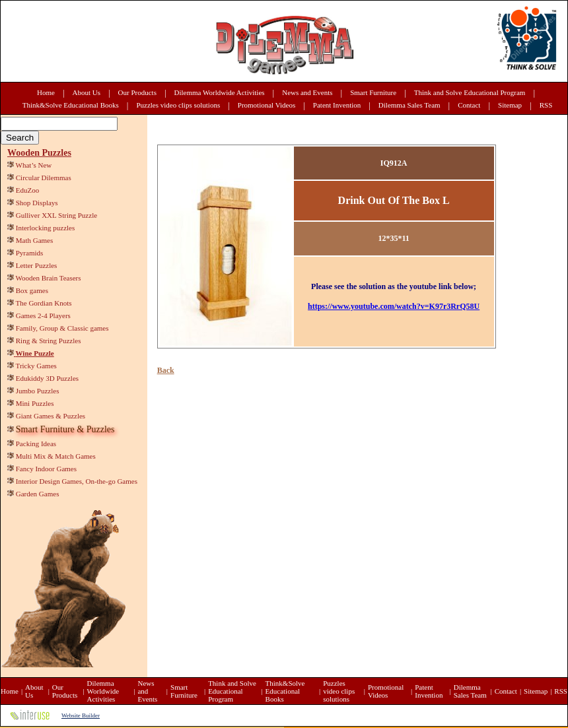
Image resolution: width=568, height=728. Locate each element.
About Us (87, 92)
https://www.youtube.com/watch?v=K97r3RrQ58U (394, 306)
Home (46, 92)
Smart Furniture (373, 92)
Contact (469, 105)
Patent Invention (337, 105)
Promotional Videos (266, 105)
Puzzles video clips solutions (178, 105)
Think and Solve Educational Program (470, 92)
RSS (546, 105)
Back (166, 370)
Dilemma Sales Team (409, 105)
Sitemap (510, 105)
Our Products (137, 92)
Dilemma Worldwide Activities (220, 92)
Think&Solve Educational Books (71, 105)
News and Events (307, 92)
